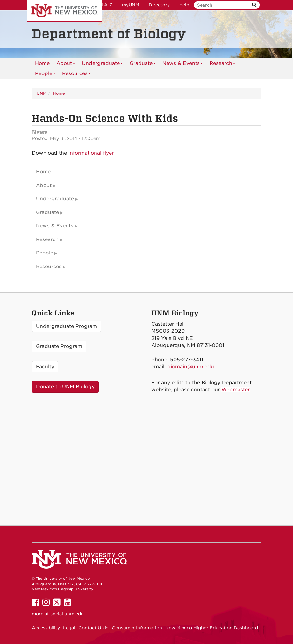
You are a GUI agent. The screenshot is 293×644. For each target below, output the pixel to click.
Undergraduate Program (67, 326)
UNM (42, 93)
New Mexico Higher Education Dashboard (212, 628)
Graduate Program (59, 346)
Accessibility (46, 628)
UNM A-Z (102, 5)
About (66, 64)
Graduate (143, 64)
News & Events (183, 64)
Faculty (45, 367)
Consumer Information (137, 628)
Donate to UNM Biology (65, 387)
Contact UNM (93, 628)
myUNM (131, 5)
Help (184, 5)
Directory (159, 5)
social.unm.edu (67, 614)
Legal (69, 628)
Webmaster (236, 390)
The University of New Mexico (64, 11)
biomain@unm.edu (191, 367)
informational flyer (91, 153)
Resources (76, 75)
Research (222, 64)
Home (42, 63)
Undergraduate (102, 64)
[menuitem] (42, 63)
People (45, 75)
